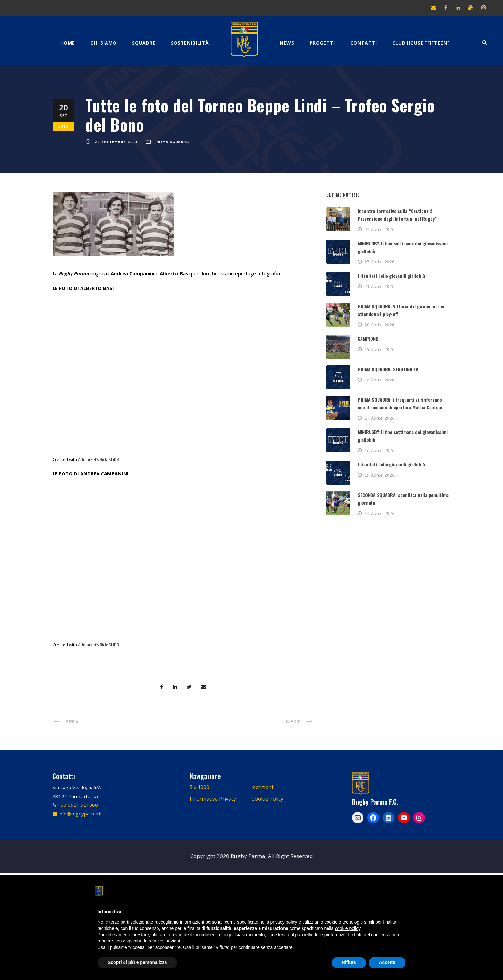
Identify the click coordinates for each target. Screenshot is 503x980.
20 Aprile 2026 (379, 325)
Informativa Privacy (213, 799)
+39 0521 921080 (75, 805)
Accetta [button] (387, 962)
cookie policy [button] (348, 928)
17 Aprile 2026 (379, 418)
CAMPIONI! (368, 339)
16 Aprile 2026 (379, 450)
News (287, 43)
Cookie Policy (267, 799)
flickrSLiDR (110, 460)
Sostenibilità (190, 43)
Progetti (322, 43)
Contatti (364, 43)
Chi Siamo (104, 43)
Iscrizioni (262, 787)
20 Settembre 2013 (116, 142)
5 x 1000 (199, 787)
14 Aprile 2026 (379, 513)
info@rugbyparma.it (77, 814)
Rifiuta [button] (349, 962)
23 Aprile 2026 (379, 262)
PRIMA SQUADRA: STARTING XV (388, 369)
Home (68, 43)
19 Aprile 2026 (379, 349)
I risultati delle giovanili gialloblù (391, 276)
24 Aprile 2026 (379, 229)
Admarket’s (88, 460)
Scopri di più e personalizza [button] (137, 962)
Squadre (144, 43)
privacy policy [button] (284, 922)
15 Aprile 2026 (379, 475)
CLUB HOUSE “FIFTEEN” (421, 43)
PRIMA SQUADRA (172, 142)
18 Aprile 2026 (379, 380)
